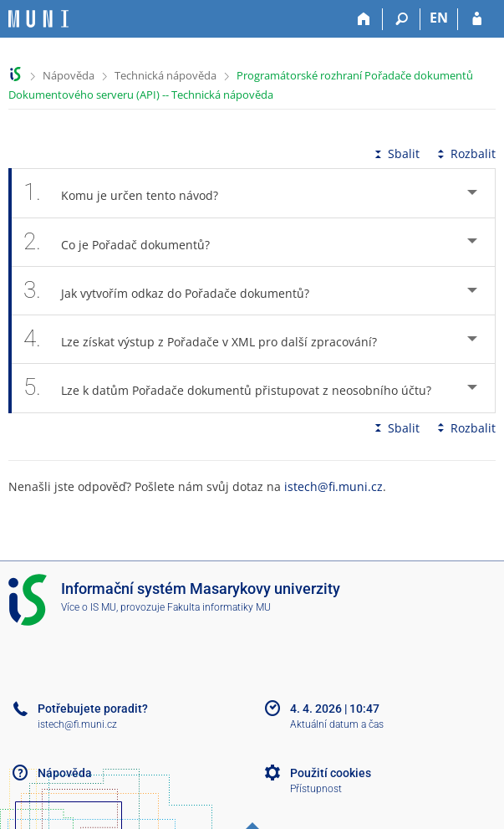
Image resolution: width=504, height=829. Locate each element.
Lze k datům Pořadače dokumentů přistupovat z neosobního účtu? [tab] (237, 388)
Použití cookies (331, 773)
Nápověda (69, 75)
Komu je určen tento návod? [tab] (130, 193)
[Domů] (364, 19)
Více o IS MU (89, 607)
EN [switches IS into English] (439, 18)
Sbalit (395, 154)
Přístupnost (316, 789)
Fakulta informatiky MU (219, 607)
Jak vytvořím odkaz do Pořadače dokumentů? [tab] (176, 291)
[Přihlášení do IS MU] (477, 19)
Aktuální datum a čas (337, 724)
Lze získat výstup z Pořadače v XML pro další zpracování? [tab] (209, 339)
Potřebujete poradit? (93, 709)
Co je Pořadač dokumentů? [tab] (126, 242)
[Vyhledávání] (402, 19)
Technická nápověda (165, 75)
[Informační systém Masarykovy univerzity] (38, 19)
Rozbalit (465, 154)
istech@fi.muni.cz (333, 486)
